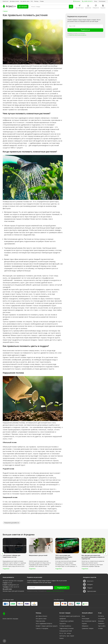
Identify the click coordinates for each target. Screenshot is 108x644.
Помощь (36, 1)
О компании (102, 619)
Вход (96, 1)
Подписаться (85, 30)
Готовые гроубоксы (65, 626)
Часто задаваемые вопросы (44, 623)
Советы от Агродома (42, 628)
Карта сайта (102, 626)
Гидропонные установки (66, 628)
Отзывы (42, 1)
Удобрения (63, 619)
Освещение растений (66, 631)
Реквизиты (101, 623)
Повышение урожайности (12, 523)
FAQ (32, 1)
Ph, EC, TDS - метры (65, 633)
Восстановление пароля (89, 621)
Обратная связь (40, 621)
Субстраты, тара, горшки (67, 636)
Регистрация (102, 1)
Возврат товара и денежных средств (47, 626)
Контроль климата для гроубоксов (70, 616)
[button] (2, 554)
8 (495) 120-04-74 (14, 587)
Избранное (85, 626)
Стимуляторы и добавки (66, 621)
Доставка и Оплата (41, 616)
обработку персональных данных (78, 35)
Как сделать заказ (25, 1)
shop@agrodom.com (13, 585)
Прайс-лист (6, 1)
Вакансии (101, 621)
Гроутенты (63, 623)
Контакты (101, 616)
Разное (62, 638)
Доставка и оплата (14, 1)
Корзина (84, 623)
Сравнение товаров (88, 628)
